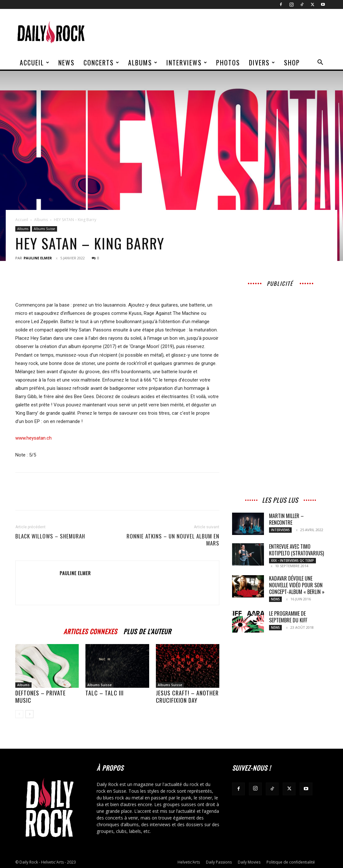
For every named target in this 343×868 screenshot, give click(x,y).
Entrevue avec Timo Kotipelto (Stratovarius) (296, 550)
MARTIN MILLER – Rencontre (286, 519)
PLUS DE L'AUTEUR (147, 631)
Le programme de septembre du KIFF (288, 617)
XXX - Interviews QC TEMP (292, 560)
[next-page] (29, 714)
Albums (143, 63)
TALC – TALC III (105, 693)
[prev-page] (19, 714)
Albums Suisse (44, 229)
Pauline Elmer (38, 258)
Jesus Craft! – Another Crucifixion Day (187, 697)
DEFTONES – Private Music (40, 697)
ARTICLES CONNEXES (90, 631)
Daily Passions (219, 862)
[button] (320, 63)
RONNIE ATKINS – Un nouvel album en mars (173, 540)
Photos (228, 63)
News (66, 63)
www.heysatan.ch (33, 438)
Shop (292, 63)
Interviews (187, 63)
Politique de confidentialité (291, 862)
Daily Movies (249, 862)
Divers (262, 63)
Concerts (102, 63)
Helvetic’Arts (189, 862)
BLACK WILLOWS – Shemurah (50, 536)
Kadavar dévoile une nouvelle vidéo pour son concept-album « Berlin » (297, 585)
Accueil (35, 63)
